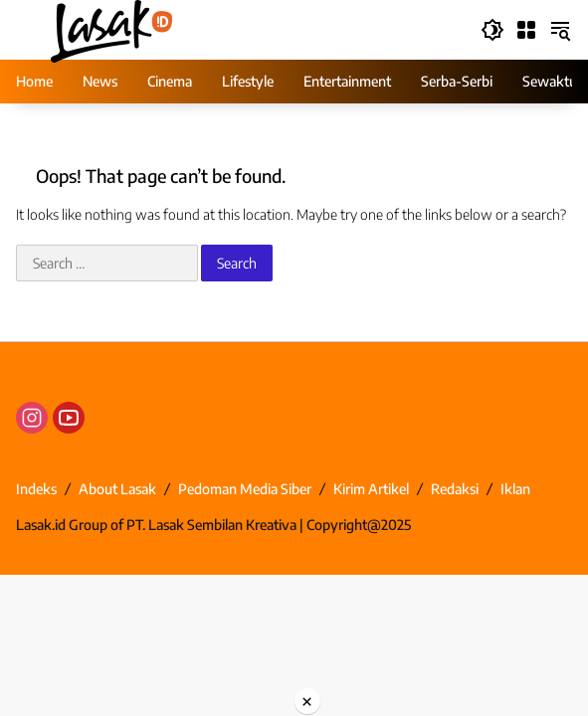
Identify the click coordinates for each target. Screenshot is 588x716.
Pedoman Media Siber (245, 489)
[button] (492, 30)
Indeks (36, 489)
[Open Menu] (526, 30)
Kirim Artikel (371, 489)
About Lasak (117, 489)
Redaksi (455, 489)
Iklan (515, 489)
